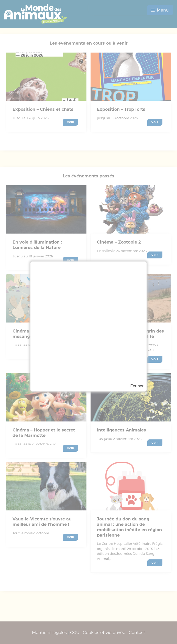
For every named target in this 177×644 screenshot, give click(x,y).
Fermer (137, 386)
